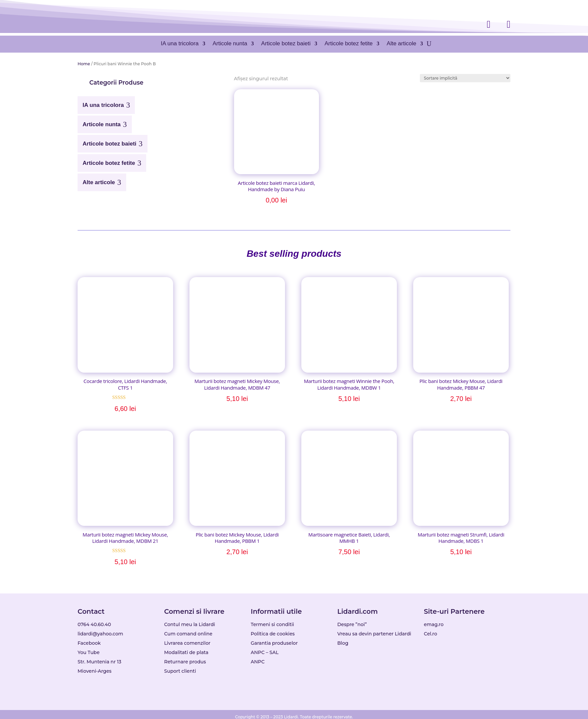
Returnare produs (185, 662)
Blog (343, 643)
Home (84, 64)
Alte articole (401, 43)
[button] (116, 83)
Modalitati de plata (186, 652)
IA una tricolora (180, 43)
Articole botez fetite (349, 43)
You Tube (89, 652)
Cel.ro (431, 634)
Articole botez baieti (286, 43)
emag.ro (434, 624)
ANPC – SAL (265, 652)
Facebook (89, 643)
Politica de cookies (273, 634)
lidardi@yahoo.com (100, 634)
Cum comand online (188, 634)
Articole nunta (230, 43)
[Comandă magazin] (465, 78)
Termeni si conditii (272, 624)
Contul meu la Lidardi (190, 624)
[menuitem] (106, 103)
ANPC (258, 662)
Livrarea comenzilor (187, 643)
